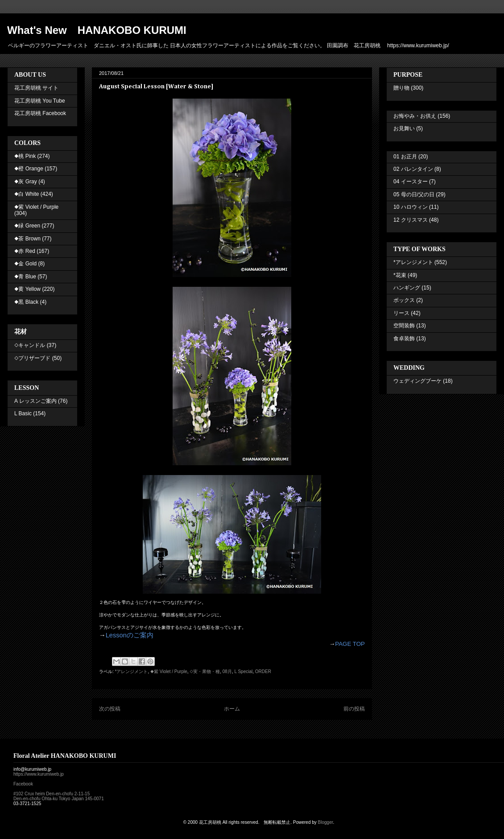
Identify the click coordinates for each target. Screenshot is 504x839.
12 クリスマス (411, 220)
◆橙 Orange (29, 169)
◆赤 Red (25, 251)
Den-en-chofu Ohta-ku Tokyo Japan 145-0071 (59, 799)
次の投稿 (110, 709)
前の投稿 (354, 709)
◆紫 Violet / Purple (169, 672)
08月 (227, 672)
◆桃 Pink (25, 156)
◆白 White (27, 194)
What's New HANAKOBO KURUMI (97, 30)
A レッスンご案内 (35, 401)
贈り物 (401, 88)
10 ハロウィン (411, 207)
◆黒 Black (26, 302)
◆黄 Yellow (27, 289)
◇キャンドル (30, 345)
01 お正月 (405, 157)
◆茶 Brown (27, 239)
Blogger (326, 822)
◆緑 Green (27, 226)
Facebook (23, 784)
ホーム (232, 709)
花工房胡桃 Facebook (40, 113)
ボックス (404, 300)
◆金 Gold (25, 264)
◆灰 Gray (26, 182)
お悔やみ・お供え (415, 116)
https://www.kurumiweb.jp (39, 774)
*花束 (400, 275)
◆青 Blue (25, 277)
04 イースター (411, 182)
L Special (243, 672)
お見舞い (404, 128)
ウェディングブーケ (417, 381)
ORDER (263, 672)
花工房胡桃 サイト (36, 88)
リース (401, 313)
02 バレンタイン (413, 169)
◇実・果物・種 (205, 672)
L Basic (23, 413)
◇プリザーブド (32, 358)
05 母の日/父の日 (414, 194)
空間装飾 (404, 326)
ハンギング (407, 288)
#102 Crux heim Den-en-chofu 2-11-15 (52, 794)
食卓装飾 (404, 339)
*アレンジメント (132, 672)
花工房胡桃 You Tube (40, 101)
